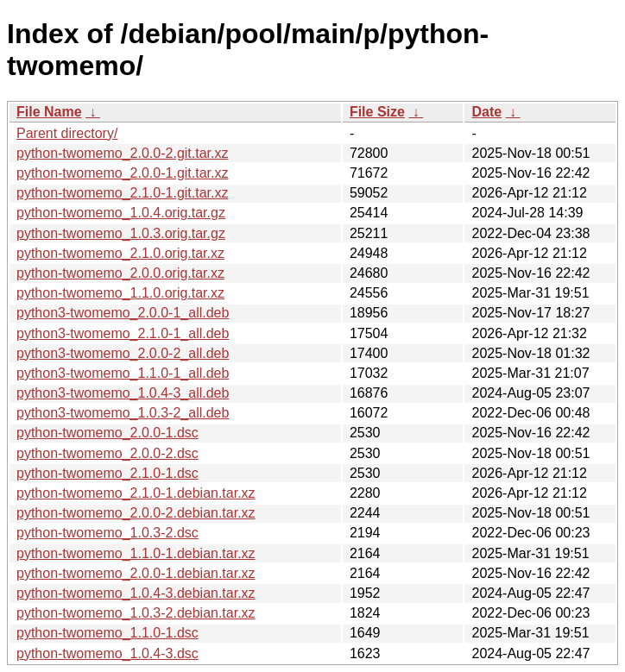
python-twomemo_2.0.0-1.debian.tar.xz (136, 573)
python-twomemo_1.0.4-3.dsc (107, 653)
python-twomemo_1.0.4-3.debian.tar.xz (136, 593)
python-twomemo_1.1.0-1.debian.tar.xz (136, 553)
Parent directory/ (67, 133)
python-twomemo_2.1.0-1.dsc (107, 473)
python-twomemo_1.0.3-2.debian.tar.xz (136, 613)
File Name (49, 112)
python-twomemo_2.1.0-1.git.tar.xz (122, 193)
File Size (377, 112)
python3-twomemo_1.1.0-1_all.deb (123, 373)
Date (486, 112)
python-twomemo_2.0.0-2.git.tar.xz (122, 153)
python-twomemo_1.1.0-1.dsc (107, 633)
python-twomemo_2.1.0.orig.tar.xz (120, 253)
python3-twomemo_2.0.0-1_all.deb (123, 313)
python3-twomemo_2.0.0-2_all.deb (123, 353)
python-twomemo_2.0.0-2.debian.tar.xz (136, 513)
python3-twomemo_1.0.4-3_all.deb (123, 393)
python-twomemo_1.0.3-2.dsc (107, 533)
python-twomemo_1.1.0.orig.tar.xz (120, 293)
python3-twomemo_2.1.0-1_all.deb (123, 333)
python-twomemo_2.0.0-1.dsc (107, 433)
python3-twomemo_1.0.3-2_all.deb (123, 413)
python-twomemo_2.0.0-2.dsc (107, 453)
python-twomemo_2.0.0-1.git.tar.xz (122, 173)
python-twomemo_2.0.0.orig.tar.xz (120, 273)
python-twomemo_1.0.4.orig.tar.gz (121, 213)
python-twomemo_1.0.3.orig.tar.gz (121, 233)
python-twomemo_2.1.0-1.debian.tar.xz (136, 493)
